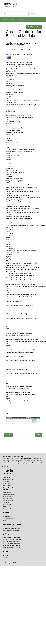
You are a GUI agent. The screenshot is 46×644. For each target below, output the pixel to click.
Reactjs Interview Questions (12, 535)
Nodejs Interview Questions (12, 537)
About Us (6, 555)
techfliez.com (20, 563)
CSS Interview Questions (11, 531)
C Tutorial (6, 481)
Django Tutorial (8, 488)
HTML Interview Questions (11, 529)
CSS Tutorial (7, 492)
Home (5, 19)
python (21, 19)
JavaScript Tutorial (9, 494)
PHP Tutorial (7, 505)
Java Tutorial (7, 477)
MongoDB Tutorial (9, 509)
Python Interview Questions (12, 545)
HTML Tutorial (8, 490)
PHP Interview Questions (11, 541)
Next (38, 27)
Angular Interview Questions (12, 533)
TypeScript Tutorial (9, 503)
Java (13, 19)
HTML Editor (7, 517)
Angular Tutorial (8, 496)
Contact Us (7, 557)
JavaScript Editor (9, 519)
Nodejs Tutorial (8, 500)
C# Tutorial (7, 486)
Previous (30, 27)
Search (32, 14)
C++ (34, 19)
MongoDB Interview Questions (13, 539)
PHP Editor (7, 521)
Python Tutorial (8, 479)
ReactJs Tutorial (8, 498)
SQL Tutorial (7, 507)
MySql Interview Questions (12, 543)
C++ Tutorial (7, 484)
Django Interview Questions (12, 548)
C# (40, 19)
